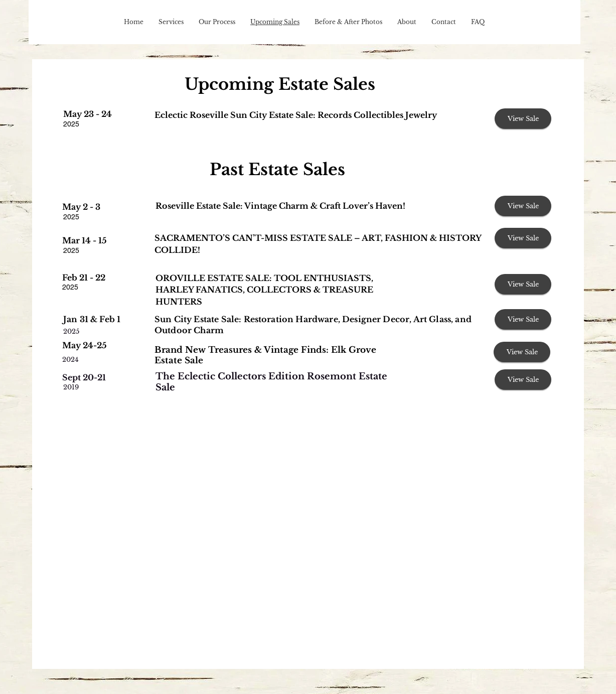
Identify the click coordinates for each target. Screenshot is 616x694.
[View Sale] (523, 119)
